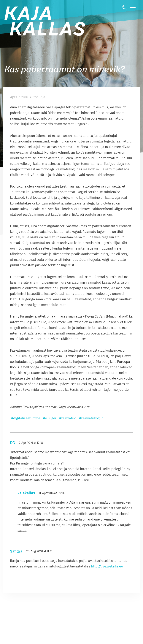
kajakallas (26, 493)
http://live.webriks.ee (107, 567)
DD (13, 443)
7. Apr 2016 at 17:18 (31, 443)
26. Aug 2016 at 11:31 (39, 552)
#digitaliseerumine (26, 418)
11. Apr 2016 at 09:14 (52, 493)
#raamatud (68, 418)
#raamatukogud (91, 418)
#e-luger (50, 418)
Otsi (124, 8)
